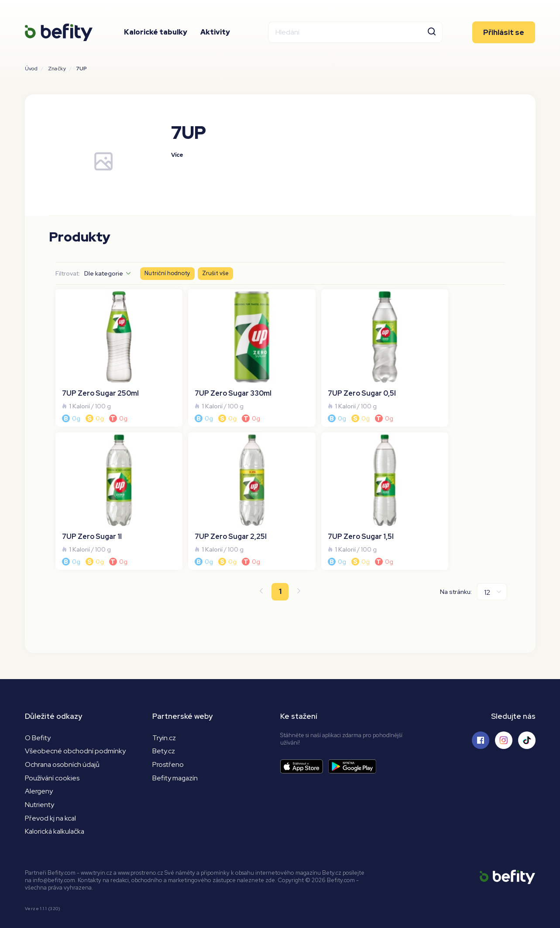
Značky (57, 69)
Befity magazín (176, 750)
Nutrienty (40, 776)
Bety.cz (164, 723)
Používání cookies (52, 750)
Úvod (31, 69)
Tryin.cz (164, 709)
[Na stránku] (492, 563)
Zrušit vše (216, 274)
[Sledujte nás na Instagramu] (504, 711)
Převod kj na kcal (51, 790)
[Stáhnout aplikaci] (304, 738)
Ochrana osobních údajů (63, 736)
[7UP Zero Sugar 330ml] (223, 351)
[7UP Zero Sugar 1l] (451, 351)
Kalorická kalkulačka (56, 803)
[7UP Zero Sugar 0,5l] (337, 351)
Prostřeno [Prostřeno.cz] (168, 736)
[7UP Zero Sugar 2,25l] (110, 480)
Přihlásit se (504, 33)
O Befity (38, 709)
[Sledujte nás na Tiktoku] (527, 711)
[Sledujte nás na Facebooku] (481, 711)
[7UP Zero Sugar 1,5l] (223, 480)
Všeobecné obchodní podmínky (75, 723)
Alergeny (39, 763)
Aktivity (215, 33)
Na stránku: (456, 563)
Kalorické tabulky (156, 33)
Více (178, 155)
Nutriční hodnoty (167, 274)
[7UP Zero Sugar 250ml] (110, 351)
